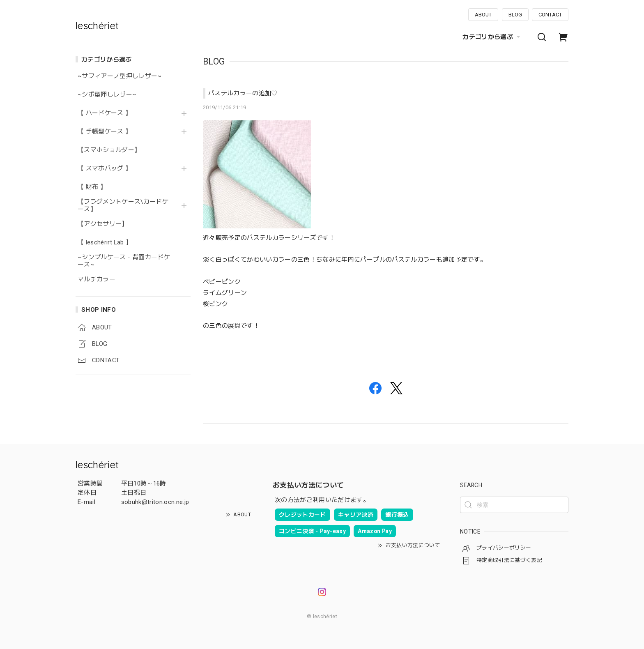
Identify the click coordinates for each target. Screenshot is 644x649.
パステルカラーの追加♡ (243, 93)
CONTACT (550, 15)
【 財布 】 (92, 187)
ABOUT (483, 15)
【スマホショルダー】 (109, 150)
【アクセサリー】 (103, 224)
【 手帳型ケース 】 (108, 132)
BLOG (515, 15)
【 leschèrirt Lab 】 (105, 243)
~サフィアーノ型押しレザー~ (120, 76)
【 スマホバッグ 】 (105, 169)
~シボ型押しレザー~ (107, 95)
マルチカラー (97, 280)
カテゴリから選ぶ (492, 37)
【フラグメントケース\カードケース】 (123, 206)
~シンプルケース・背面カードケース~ (124, 261)
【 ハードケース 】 (105, 113)
